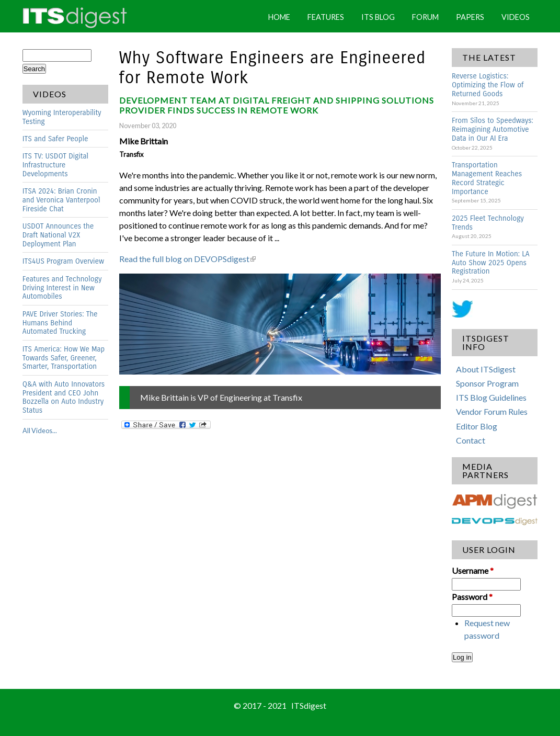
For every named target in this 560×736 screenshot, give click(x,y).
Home (279, 17)
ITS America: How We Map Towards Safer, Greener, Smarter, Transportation (64, 358)
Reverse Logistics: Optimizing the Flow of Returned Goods (488, 85)
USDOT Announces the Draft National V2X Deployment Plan (58, 235)
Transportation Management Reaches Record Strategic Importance (487, 178)
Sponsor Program (487, 383)
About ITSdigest (486, 369)
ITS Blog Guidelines (491, 397)
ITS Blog (378, 17)
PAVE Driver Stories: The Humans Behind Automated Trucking (60, 323)
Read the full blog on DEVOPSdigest (187, 259)
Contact (471, 440)
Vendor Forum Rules (492, 411)
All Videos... (40, 431)
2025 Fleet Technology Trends (488, 223)
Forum (425, 17)
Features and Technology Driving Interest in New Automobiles (62, 288)
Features (326, 17)
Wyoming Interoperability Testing (62, 117)
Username (473, 570)
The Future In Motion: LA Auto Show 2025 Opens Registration (491, 263)
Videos (516, 17)
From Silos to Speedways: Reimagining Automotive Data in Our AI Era (493, 129)
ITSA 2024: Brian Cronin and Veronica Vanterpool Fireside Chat (61, 200)
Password (472, 597)
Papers (470, 17)
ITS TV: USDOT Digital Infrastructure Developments (55, 165)
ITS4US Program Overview (63, 261)
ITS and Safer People (55, 139)
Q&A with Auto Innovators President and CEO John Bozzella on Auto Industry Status (64, 398)
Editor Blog (477, 426)
